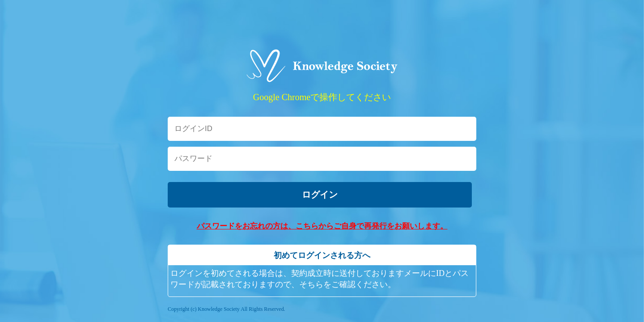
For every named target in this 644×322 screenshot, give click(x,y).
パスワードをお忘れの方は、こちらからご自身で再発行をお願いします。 (322, 226)
